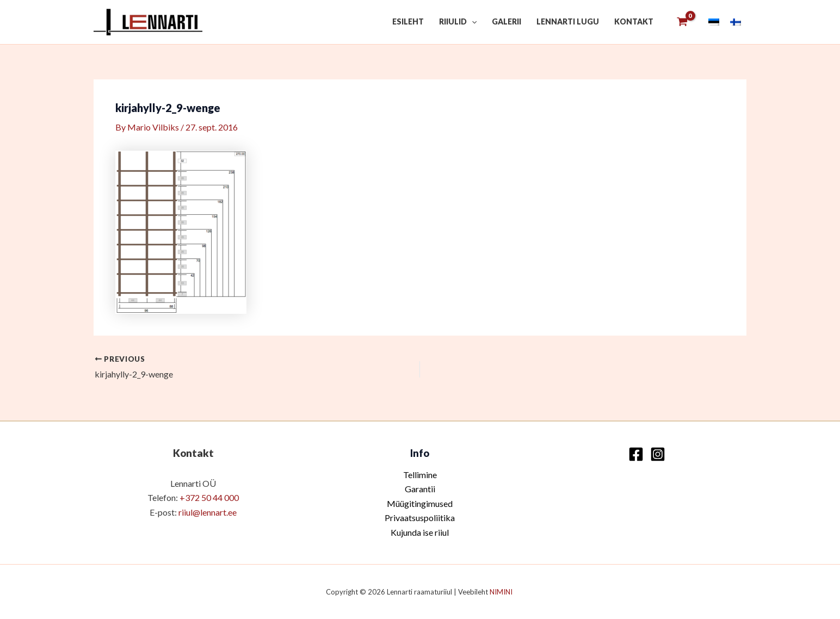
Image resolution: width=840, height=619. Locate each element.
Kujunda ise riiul (420, 532)
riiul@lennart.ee (208, 512)
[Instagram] (658, 454)
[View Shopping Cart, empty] (682, 22)
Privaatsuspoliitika (420, 518)
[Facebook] (636, 454)
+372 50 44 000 (209, 497)
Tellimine (420, 475)
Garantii (420, 489)
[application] (472, 22)
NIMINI (502, 592)
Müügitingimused (420, 503)
